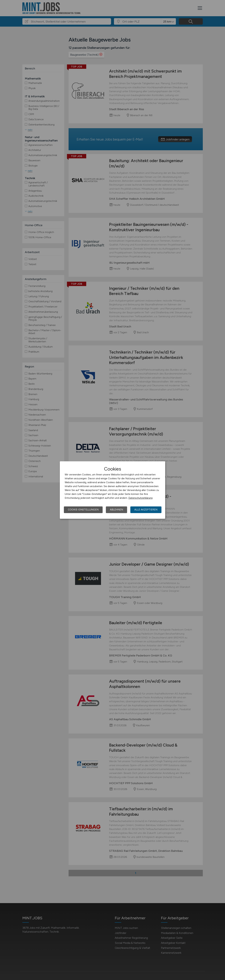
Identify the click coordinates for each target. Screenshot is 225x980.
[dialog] (113, 490)
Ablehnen (116, 510)
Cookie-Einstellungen (83, 510)
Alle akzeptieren (146, 510)
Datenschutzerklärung (140, 498)
